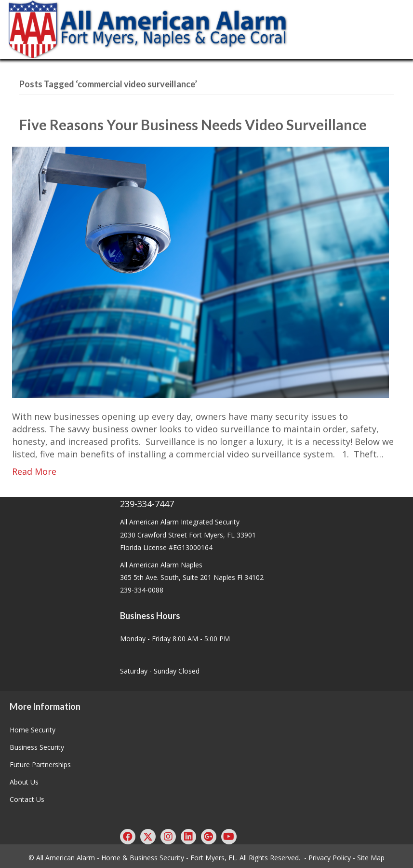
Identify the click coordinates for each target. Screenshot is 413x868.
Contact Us (27, 799)
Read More (34, 471)
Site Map (371, 858)
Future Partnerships (40, 765)
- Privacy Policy (327, 858)
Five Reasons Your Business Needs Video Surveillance (196, 124)
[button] (128, 837)
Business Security (37, 747)
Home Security (33, 730)
